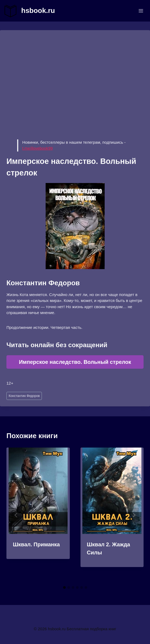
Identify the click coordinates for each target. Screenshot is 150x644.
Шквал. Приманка (36, 544)
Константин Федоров (24, 396)
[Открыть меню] (141, 11)
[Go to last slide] (16, 515)
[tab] (64, 587)
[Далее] (134, 515)
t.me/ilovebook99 (37, 148)
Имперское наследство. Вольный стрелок (75, 362)
